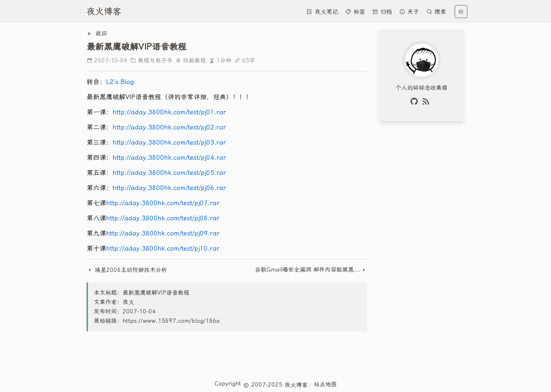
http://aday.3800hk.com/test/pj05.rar (169, 173)
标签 (355, 12)
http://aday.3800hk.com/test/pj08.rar (163, 218)
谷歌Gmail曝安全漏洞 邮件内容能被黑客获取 (308, 270)
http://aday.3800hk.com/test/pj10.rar (163, 248)
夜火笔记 (322, 12)
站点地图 (325, 384)
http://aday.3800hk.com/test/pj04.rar (169, 157)
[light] (461, 12)
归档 (382, 12)
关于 (409, 12)
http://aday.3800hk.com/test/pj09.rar (163, 233)
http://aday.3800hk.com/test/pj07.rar (163, 203)
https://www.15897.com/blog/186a (171, 321)
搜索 (436, 12)
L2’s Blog (120, 82)
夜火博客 (104, 12)
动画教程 (191, 60)
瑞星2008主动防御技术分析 (127, 270)
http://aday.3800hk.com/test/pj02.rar (169, 127)
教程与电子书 (151, 60)
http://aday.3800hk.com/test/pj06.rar (169, 188)
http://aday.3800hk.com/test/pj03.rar (169, 142)
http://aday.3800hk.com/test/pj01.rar (169, 112)
